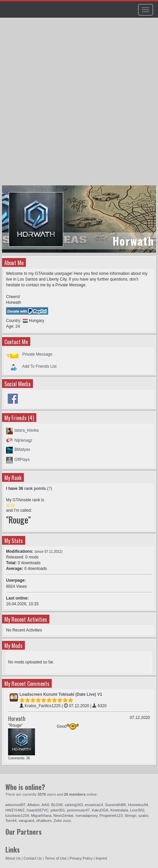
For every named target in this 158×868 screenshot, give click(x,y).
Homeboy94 (138, 805)
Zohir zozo (62, 821)
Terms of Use (56, 858)
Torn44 (11, 821)
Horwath (17, 719)
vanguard (26, 821)
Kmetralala (119, 810)
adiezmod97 (15, 805)
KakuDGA (100, 810)
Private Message (37, 354)
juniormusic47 (78, 810)
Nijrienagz (23, 440)
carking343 (74, 805)
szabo (143, 816)
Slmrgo (131, 816)
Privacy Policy (81, 858)
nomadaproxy (86, 816)
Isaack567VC (37, 810)
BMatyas (22, 449)
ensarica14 (94, 805)
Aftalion (33, 805)
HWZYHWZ (15, 810)
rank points (35, 489)
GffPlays (22, 460)
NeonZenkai (63, 816)
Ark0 (45, 805)
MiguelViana (41, 816)
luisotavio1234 (17, 816)
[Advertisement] (79, 105)
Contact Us (33, 858)
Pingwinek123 (111, 816)
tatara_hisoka (27, 430)
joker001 (58, 810)
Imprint (101, 858)
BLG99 (57, 805)
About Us (13, 858)
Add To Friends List (39, 366)
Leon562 (137, 810)
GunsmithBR (115, 805)
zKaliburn (44, 821)
